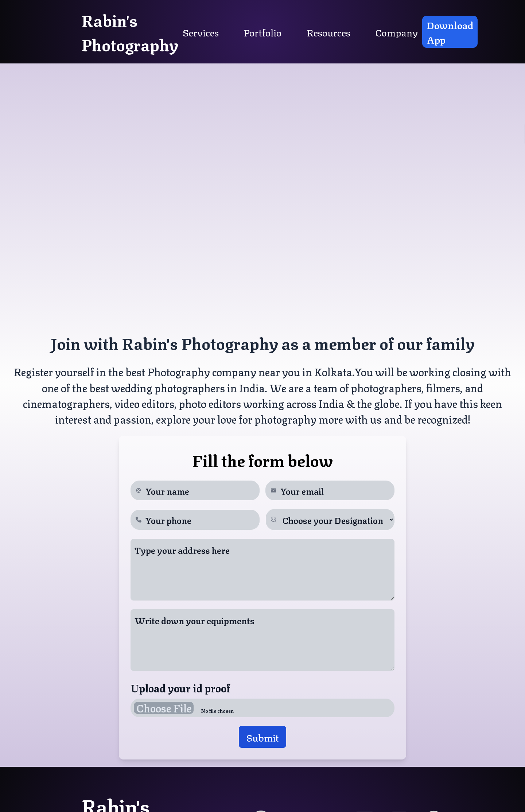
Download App (450, 32)
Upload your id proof (180, 687)
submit (262, 737)
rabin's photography (130, 32)
